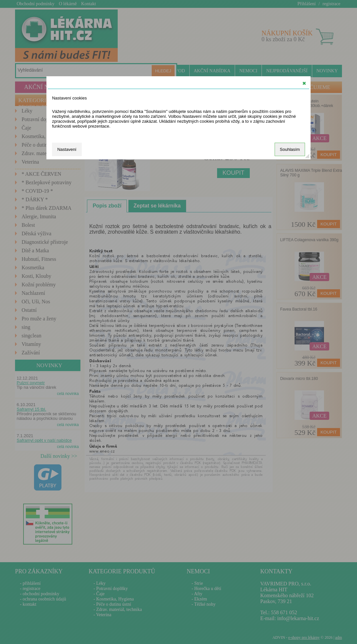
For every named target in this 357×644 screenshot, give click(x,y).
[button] (304, 83)
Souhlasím (290, 149)
